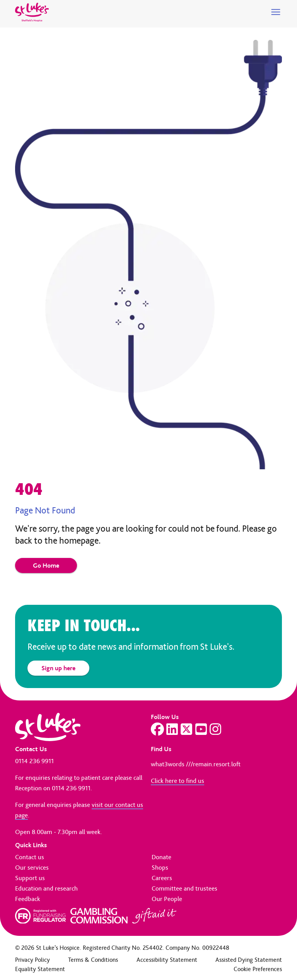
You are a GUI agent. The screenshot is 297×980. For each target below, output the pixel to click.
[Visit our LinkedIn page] (172, 729)
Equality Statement (40, 969)
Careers (162, 878)
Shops (160, 867)
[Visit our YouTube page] (201, 729)
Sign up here (58, 668)
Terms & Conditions (93, 960)
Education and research (46, 888)
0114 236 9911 (34, 761)
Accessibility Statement (167, 960)
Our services (32, 867)
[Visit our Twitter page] (186, 729)
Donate (161, 857)
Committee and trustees (184, 888)
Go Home (46, 565)
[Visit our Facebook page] (157, 729)
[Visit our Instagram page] (215, 729)
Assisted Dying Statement (249, 960)
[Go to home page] (32, 12)
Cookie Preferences (258, 969)
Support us (30, 878)
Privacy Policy (32, 960)
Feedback (28, 899)
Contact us (30, 857)
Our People (167, 899)
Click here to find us (178, 781)
